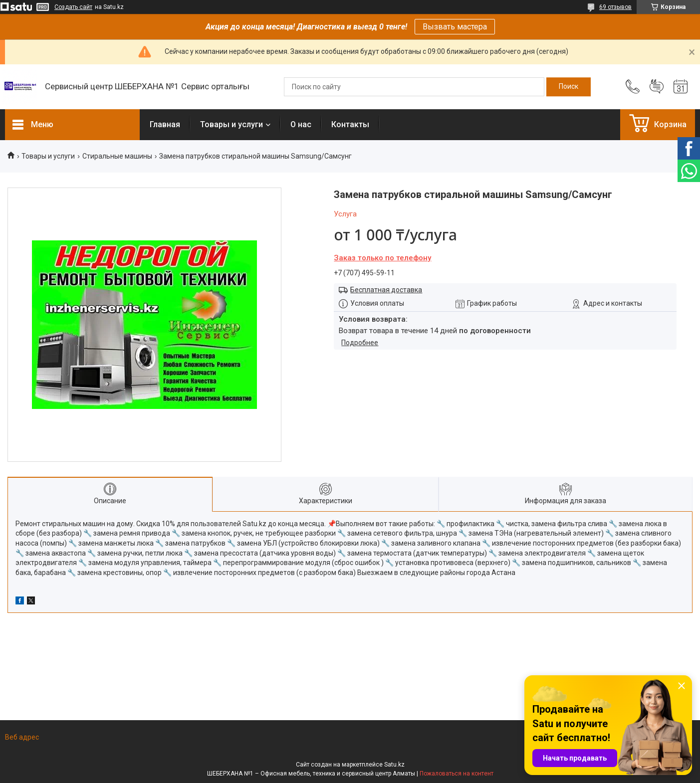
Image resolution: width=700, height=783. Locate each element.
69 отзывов (615, 7)
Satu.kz (394, 765)
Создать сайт (73, 7)
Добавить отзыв (657, 87)
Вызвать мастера (455, 27)
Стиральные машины (117, 156)
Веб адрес (22, 737)
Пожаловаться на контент (457, 774)
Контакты (350, 124)
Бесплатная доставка (386, 290)
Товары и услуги (232, 124)
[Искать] (569, 87)
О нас (301, 124)
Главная (165, 124)
